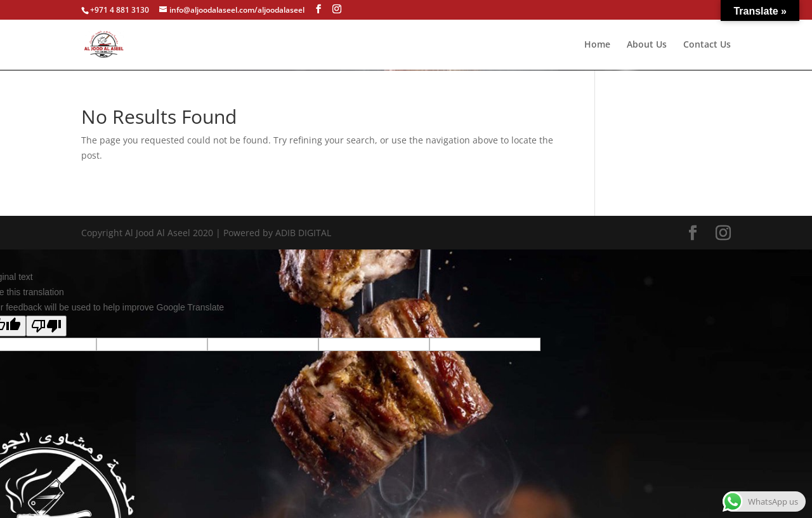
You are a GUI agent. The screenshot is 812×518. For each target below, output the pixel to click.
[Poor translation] (46, 326)
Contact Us (707, 45)
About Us (647, 45)
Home (597, 45)
